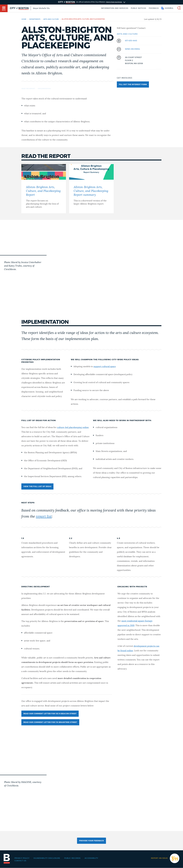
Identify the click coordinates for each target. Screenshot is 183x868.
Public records (72, 858)
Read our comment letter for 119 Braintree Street (50, 722)
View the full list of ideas (37, 487)
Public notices (138, 8)
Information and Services (115, 8)
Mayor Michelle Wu (41, 8)
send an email (133, 49)
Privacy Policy (22, 858)
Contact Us (20, 861)
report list (44, 517)
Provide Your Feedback (91, 841)
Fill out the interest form (133, 85)
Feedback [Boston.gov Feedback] (154, 8)
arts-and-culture (51, 19)
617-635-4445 (131, 41)
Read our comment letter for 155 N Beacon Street (50, 714)
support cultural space (105, 367)
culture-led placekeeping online (73, 427)
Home (24, 19)
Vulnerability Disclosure (47, 858)
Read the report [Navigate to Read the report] (28, 89)
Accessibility (91, 858)
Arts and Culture (127, 34)
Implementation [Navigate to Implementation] (44, 89)
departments (35, 19)
